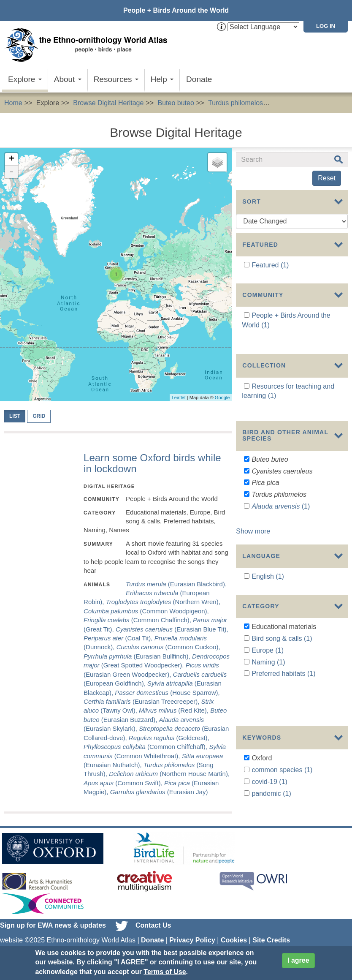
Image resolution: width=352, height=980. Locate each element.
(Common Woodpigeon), (146, 611)
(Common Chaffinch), (138, 620)
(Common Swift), (124, 783)
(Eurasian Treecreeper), (142, 701)
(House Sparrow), (167, 693)
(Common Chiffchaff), (146, 747)
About (68, 79)
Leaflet (179, 397)
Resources (116, 79)
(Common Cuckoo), (168, 647)
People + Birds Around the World (176, 10)
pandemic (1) (271, 749)
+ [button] (12, 159)
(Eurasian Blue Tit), (172, 629)
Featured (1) (270, 265)
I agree (298, 960)
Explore (25, 79)
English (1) (268, 562)
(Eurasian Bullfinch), (138, 656)
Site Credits (271, 930)
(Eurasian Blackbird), (176, 584)
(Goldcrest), (169, 738)
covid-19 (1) (269, 737)
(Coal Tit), (119, 638)
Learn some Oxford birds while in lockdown (152, 463)
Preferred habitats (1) (283, 661)
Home (13, 103)
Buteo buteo (176, 103)
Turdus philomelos (236, 103)
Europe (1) (268, 638)
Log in (326, 26)
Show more (253, 520)
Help (162, 79)
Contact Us (153, 915)
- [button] (11, 172)
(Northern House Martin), (169, 774)
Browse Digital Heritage (108, 103)
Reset (327, 178)
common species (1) (282, 725)
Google (222, 397)
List (15, 416)
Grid (39, 416)
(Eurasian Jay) (159, 792)
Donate (199, 79)
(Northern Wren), (163, 602)
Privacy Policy (192, 930)
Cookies (234, 930)
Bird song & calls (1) (282, 626)
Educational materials (309, 103)
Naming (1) (268, 649)
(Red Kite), (175, 710)
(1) (281, 495)
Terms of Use (165, 972)
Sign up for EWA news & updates (53, 915)
